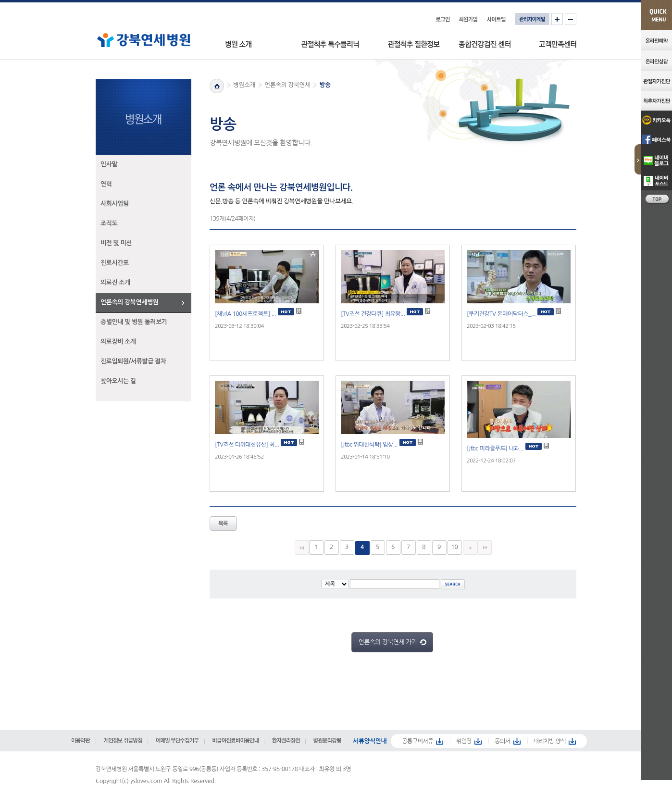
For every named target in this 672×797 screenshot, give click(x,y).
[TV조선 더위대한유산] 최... (247, 445)
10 (455, 547)
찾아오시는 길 (118, 381)
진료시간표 (115, 263)
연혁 (106, 184)
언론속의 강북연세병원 (129, 302)
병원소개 (244, 85)
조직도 (109, 223)
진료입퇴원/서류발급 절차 (133, 361)
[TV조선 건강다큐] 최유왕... (373, 314)
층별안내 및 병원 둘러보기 (134, 322)
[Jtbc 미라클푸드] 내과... (495, 448)
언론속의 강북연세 (287, 85)
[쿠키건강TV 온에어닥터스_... (501, 314)
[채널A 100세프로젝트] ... (245, 314)
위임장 (464, 741)
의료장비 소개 (118, 342)
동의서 (502, 741)
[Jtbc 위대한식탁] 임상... (369, 445)
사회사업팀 (115, 204)
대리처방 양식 (550, 741)
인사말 (109, 164)
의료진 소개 (115, 282)
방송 (325, 85)
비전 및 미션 (116, 243)
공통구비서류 (417, 741)
